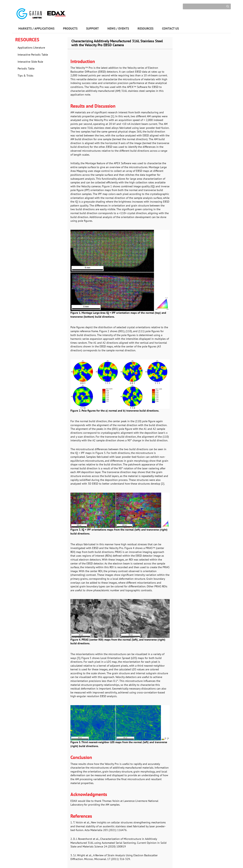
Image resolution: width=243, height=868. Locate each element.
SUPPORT (92, 28)
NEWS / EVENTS (118, 28)
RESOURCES (145, 28)
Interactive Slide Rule (30, 62)
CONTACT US (170, 28)
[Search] (207, 6)
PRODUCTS (70, 28)
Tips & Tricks (25, 76)
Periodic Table (26, 69)
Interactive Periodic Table (33, 55)
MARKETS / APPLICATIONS (36, 28)
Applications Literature (31, 48)
